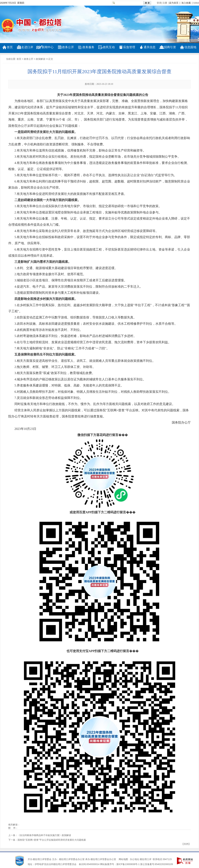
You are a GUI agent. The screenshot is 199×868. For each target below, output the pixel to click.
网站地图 (123, 859)
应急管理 (129, 47)
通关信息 (150, 47)
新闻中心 (48, 47)
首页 (10, 47)
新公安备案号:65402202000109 (157, 864)
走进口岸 (27, 47)
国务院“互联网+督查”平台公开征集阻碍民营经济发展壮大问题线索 (52, 840)
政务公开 (68, 47)
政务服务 (88, 47)
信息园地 (190, 47)
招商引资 (170, 47)
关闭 (186, 844)
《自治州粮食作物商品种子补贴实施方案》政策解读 (44, 835)
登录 (159, 3)
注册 (166, 3)
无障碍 (196, 3)
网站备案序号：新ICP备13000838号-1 (120, 864)
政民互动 (109, 47)
